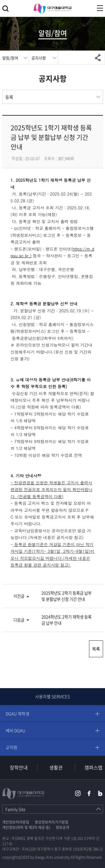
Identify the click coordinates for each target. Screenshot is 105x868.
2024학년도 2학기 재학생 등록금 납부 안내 (66, 620)
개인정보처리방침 (16, 822)
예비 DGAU (16, 730)
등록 (9, 97)
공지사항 (39, 58)
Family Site (15, 809)
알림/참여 (10, 58)
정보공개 (62, 827)
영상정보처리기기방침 (52, 822)
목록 (96, 649)
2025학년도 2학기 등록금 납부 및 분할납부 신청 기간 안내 (66, 596)
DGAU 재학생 (17, 714)
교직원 (11, 747)
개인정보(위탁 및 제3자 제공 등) (26, 827)
